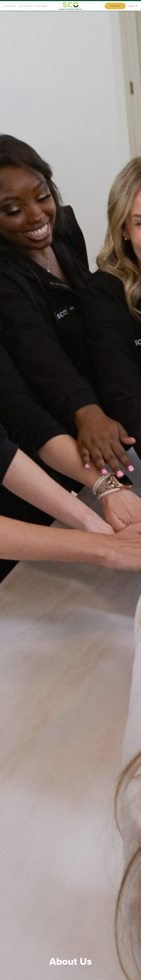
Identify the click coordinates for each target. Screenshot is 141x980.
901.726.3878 (10, 6)
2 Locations (42, 6)
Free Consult (115, 6)
